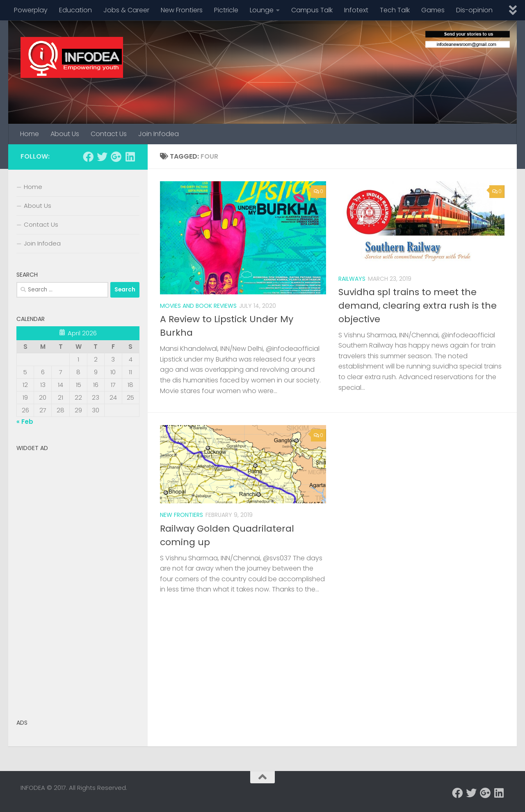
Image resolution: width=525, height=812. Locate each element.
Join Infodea (159, 134)
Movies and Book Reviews (198, 306)
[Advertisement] (78, 578)
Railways (352, 279)
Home (30, 134)
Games (433, 10)
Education (75, 10)
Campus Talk (312, 10)
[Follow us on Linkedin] (130, 157)
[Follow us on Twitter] (102, 157)
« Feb (25, 422)
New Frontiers (182, 10)
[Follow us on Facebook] (88, 157)
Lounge (262, 10)
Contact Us (109, 134)
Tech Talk (395, 10)
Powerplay (31, 10)
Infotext (356, 10)
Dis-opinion (474, 10)
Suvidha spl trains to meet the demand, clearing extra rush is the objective (418, 306)
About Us (65, 134)
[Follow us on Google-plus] (116, 157)
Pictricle (226, 10)
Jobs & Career (126, 10)
